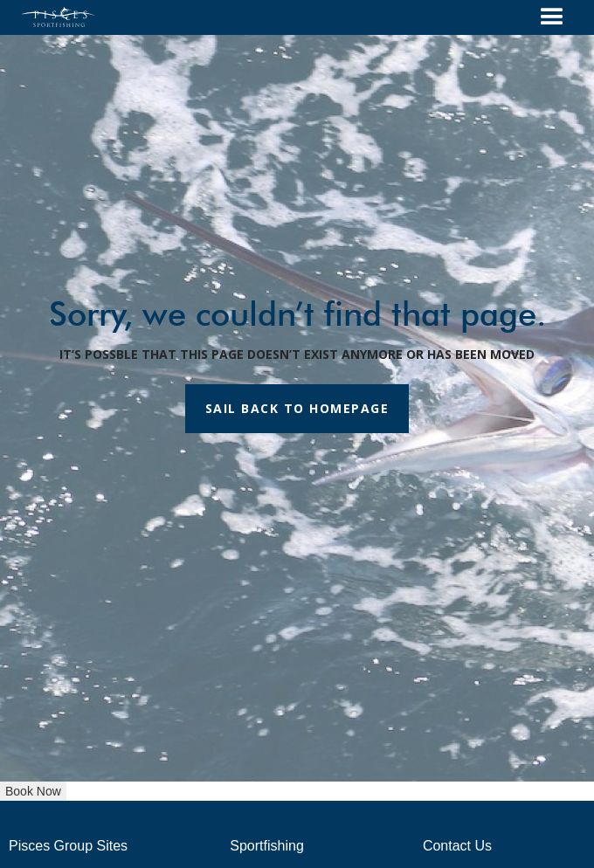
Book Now (33, 791)
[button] (552, 17)
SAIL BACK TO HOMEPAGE (297, 408)
